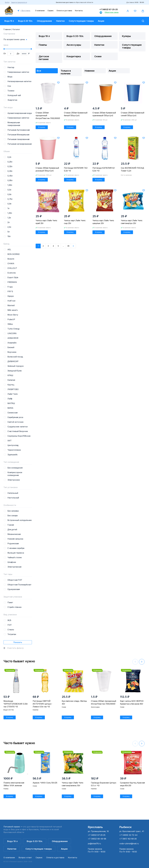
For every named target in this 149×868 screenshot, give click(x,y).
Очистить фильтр (15, 648)
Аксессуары (74, 45)
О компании (40, 11)
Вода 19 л (9, 21)
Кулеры (126, 36)
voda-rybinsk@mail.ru (129, 844)
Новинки (90, 71)
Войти (7, 2)
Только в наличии (66, 72)
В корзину (42, 127)
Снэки (98, 56)
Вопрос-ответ (25, 858)
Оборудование (44, 21)
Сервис (51, 11)
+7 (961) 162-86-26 (128, 839)
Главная (7, 29)
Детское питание (44, 58)
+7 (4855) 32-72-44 (128, 835)
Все (39, 71)
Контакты (79, 11)
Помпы (43, 45)
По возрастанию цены (14, 39)
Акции (101, 21)
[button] (142, 662)
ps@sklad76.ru (94, 844)
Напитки (60, 21)
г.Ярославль (25, 11)
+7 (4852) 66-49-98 (97, 839)
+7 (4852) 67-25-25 (109, 9)
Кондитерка (74, 56)
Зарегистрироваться (19, 2)
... (63, 246)
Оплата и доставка (64, 11)
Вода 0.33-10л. (25, 21)
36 (68, 246)
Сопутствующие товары (81, 21)
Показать (18, 642)
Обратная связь (112, 12)
